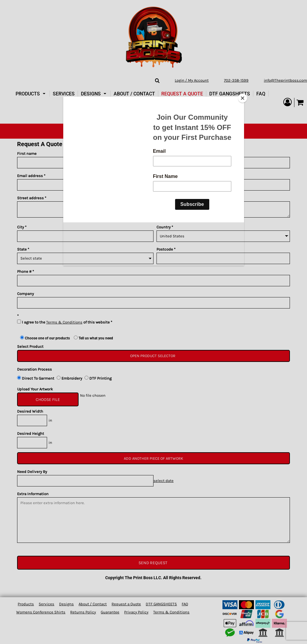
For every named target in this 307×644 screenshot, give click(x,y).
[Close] (243, 98)
